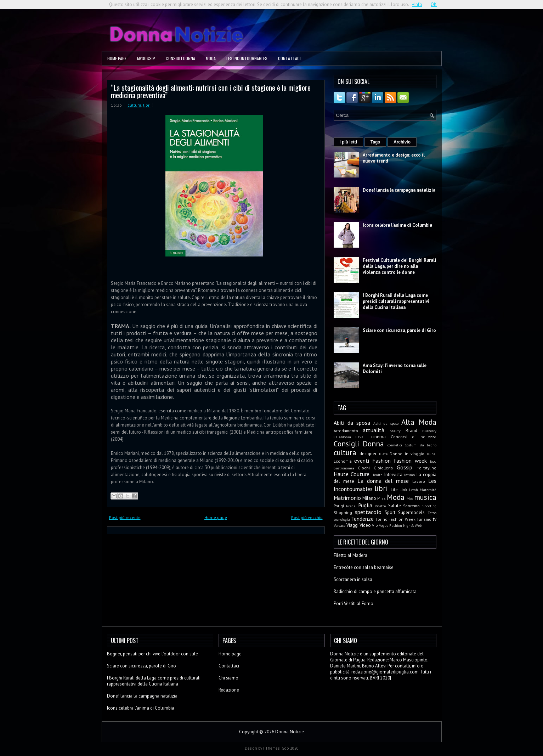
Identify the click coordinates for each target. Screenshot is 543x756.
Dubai (432, 454)
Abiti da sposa (352, 423)
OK (434, 4)
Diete (383, 454)
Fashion (381, 461)
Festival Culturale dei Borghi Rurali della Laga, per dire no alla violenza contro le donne (399, 266)
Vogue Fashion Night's (396, 525)
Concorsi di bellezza (414, 437)
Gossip (405, 467)
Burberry (429, 431)
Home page (117, 58)
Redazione (229, 690)
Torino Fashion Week (395, 519)
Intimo (409, 475)
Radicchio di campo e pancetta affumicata (375, 591)
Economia (343, 461)
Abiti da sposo (386, 423)
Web (418, 525)
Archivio (402, 142)
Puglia (365, 505)
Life (394, 489)
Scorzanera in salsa (353, 579)
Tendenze (362, 519)
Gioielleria (383, 468)
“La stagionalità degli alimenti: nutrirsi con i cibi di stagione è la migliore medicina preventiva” (211, 91)
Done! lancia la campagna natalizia (399, 190)
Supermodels (411, 512)
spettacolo (368, 512)
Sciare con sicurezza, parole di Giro (399, 330)
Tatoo (432, 513)
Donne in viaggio (407, 454)
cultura (134, 105)
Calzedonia (342, 437)
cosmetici (395, 445)
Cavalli (361, 437)
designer (368, 454)
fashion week (410, 461)
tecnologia (342, 519)
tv (435, 519)
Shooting (429, 506)
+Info (417, 4)
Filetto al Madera (350, 555)
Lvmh (414, 490)
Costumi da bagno (421, 445)
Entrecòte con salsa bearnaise (364, 567)
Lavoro (419, 481)
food (433, 461)
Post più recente (125, 517)
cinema (378, 437)
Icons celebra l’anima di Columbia (397, 225)
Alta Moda (419, 422)
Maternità (428, 490)
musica (425, 497)
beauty (395, 431)
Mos (410, 498)
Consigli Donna (180, 58)
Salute (395, 506)
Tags (375, 142)
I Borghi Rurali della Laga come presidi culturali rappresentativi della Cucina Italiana (396, 301)
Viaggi (352, 525)
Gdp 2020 (290, 748)
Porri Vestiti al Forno (353, 603)
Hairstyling (426, 468)
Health (377, 475)
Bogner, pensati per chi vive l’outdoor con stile (152, 654)
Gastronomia (344, 468)
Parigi (339, 506)
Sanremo (411, 506)
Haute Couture (352, 474)
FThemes (271, 748)
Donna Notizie (290, 732)
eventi (362, 461)
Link (403, 489)
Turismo (424, 519)
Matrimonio (347, 498)
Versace (340, 525)
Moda (211, 58)
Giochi (364, 468)
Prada (351, 506)
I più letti (348, 142)
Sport (390, 512)
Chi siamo (228, 678)
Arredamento (346, 431)
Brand (411, 431)
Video (365, 525)
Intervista (393, 475)
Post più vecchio (307, 517)
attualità (374, 430)
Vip (375, 525)
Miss (381, 498)
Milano (369, 498)
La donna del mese (383, 481)
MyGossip (146, 58)
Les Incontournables (247, 58)
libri (147, 105)
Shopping (343, 512)
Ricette (380, 506)
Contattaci (289, 58)
